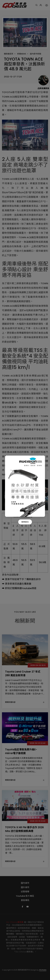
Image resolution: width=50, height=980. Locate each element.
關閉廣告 (25, 522)
